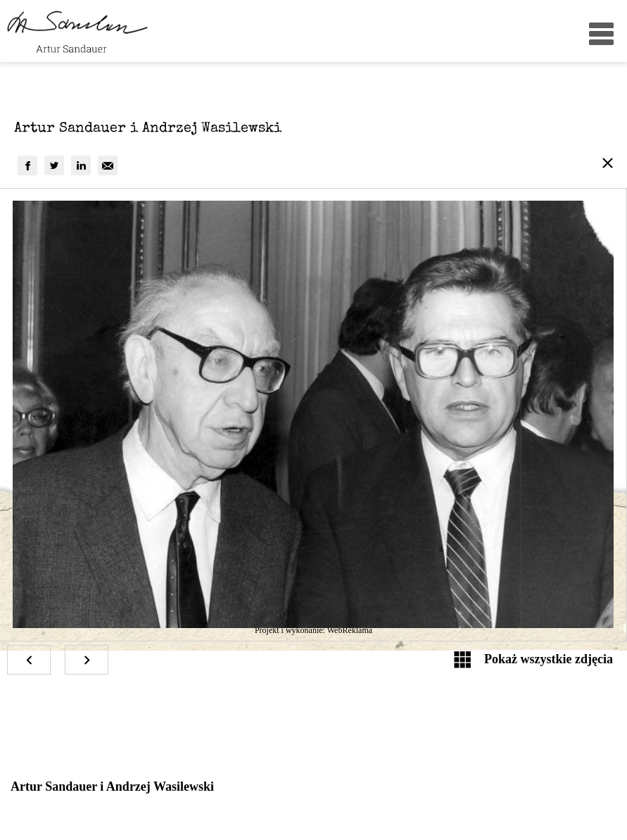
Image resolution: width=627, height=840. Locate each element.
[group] (27, 165)
